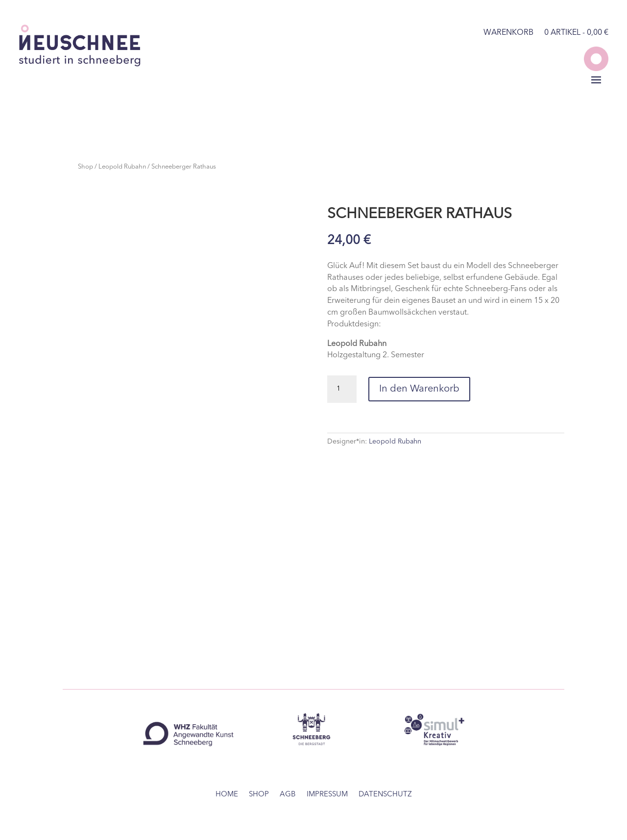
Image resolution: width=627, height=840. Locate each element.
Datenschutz (385, 795)
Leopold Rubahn (122, 167)
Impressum (327, 795)
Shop (85, 167)
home (227, 795)
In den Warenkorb (419, 389)
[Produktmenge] (342, 389)
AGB (288, 795)
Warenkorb (508, 33)
